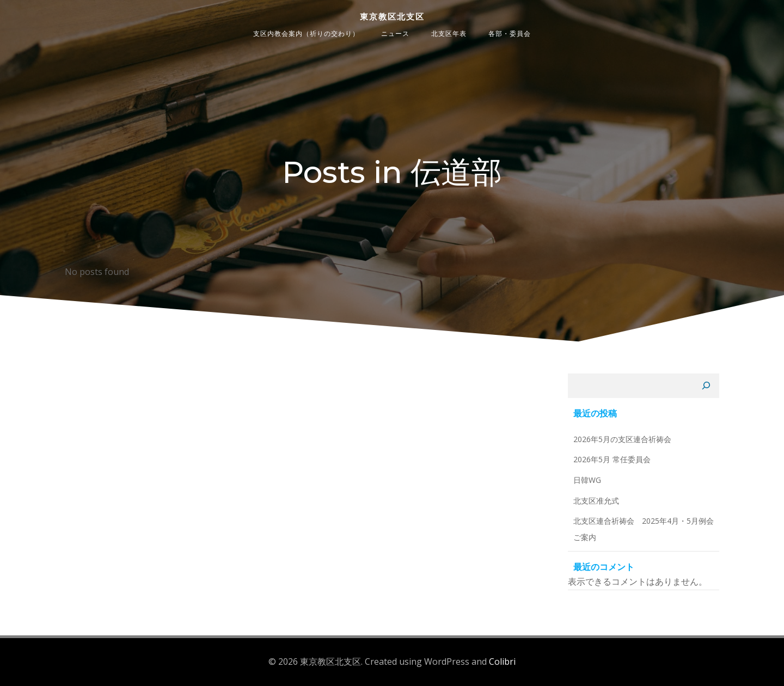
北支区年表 (449, 33)
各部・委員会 (510, 33)
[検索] (706, 386)
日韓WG (587, 480)
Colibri (502, 661)
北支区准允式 (596, 501)
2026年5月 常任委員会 (612, 459)
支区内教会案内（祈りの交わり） (306, 33)
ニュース (395, 33)
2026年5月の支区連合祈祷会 (622, 439)
